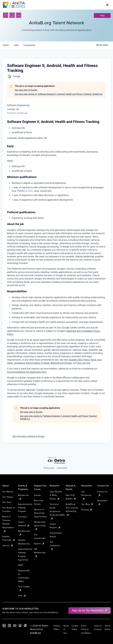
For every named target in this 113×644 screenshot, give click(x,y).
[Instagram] (6, 15)
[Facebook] (12, 15)
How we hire (84, 363)
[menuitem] (59, 128)
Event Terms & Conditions (86, 629)
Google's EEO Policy (79, 360)
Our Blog (87, 504)
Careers (8, 545)
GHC (22, 596)
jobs (16, 45)
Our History (8, 497)
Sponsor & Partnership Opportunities (40, 513)
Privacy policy (49, 468)
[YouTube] (15, 626)
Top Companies (55, 546)
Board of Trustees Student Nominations (8, 524)
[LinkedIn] (19, 15)
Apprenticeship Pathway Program (25, 508)
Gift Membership (40, 553)
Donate (37, 495)
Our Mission (8, 492)
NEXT (21, 565)
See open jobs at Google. (26, 90)
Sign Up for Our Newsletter (90, 610)
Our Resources (86, 495)
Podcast (87, 510)
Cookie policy (62, 468)
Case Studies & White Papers (56, 495)
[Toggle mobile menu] (107, 5)
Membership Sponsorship (40, 526)
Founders (23, 517)
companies (29, 45)
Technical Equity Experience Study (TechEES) (57, 511)
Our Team (7, 502)
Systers (39, 544)
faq (102, 15)
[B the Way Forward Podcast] (25, 626)
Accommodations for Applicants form (27, 372)
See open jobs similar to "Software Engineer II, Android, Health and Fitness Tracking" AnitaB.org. (59, 94)
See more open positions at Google (28, 436)
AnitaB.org (35, 633)
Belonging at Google (61, 363)
